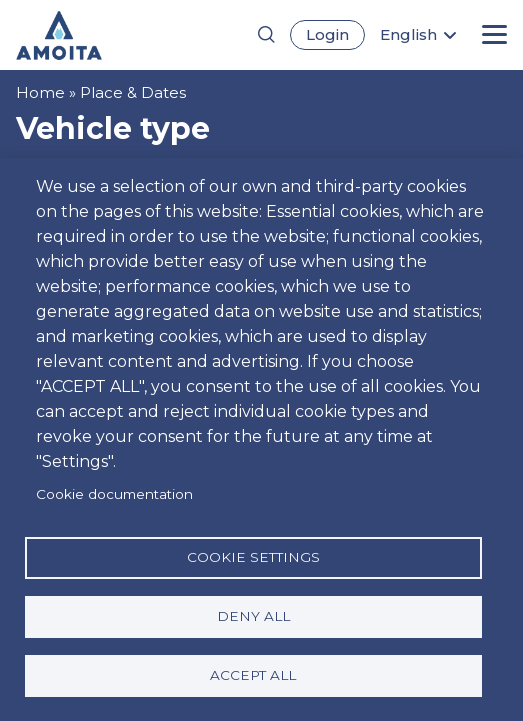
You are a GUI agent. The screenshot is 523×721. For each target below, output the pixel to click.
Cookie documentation (114, 494)
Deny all (253, 616)
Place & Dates (133, 92)
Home (40, 92)
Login (327, 34)
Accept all (253, 675)
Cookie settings (253, 557)
